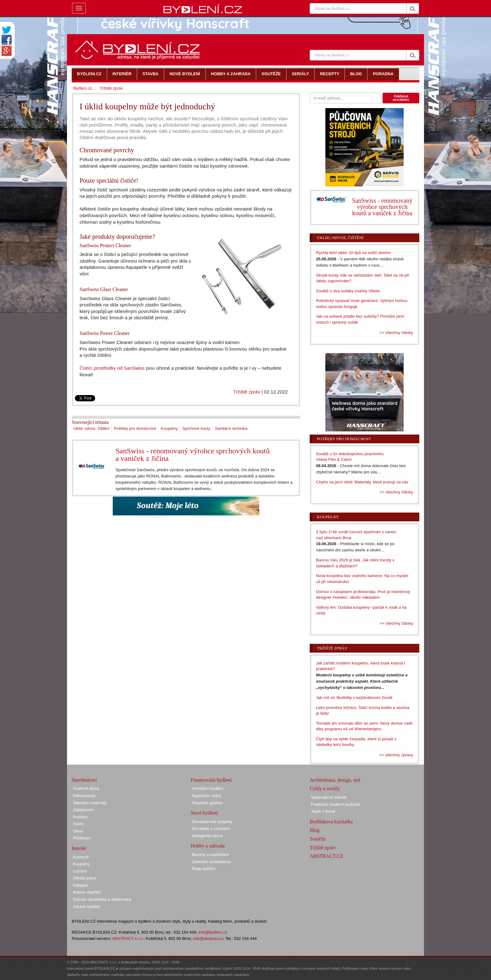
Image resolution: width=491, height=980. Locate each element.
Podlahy (80, 817)
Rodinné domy (86, 788)
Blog (315, 830)
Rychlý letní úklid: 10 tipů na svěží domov (353, 253)
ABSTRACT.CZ (326, 856)
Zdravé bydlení (86, 907)
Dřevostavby (84, 796)
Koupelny (169, 428)
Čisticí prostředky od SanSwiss (112, 368)
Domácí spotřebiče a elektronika (102, 899)
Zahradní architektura (211, 862)
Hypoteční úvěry (207, 796)
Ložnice (80, 871)
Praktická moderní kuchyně (336, 804)
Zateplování (84, 810)
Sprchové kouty (196, 428)
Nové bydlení (204, 813)
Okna (78, 831)
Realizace (82, 838)
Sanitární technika (231, 428)
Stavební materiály (90, 803)
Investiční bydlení (208, 788)
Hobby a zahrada (208, 846)
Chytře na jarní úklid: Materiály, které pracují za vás (362, 482)
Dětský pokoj (85, 878)
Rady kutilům (204, 869)
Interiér (79, 848)
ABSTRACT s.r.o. (128, 938)
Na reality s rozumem (211, 829)
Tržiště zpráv (247, 392)
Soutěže (318, 839)
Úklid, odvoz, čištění (91, 428)
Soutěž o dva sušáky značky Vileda (348, 291)
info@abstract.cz (208, 938)
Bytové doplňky (87, 892)
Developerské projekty (212, 822)
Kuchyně (81, 857)
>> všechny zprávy (396, 755)
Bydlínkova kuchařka (331, 822)
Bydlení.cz (83, 88)
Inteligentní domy (207, 836)
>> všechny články (396, 333)
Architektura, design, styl (335, 780)
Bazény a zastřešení (210, 855)
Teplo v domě (323, 811)
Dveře (78, 824)
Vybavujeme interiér (329, 797)
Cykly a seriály (325, 788)
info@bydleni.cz (213, 932)
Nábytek (80, 885)
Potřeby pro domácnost (135, 428)
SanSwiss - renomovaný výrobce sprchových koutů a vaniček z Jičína (193, 455)
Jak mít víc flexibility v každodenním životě (354, 698)
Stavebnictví (84, 780)
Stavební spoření (207, 803)
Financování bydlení (211, 780)
